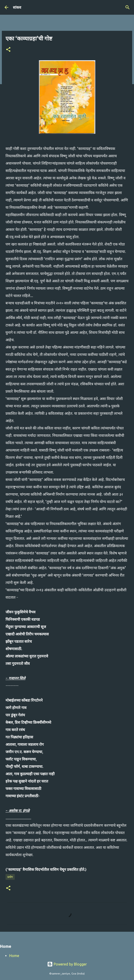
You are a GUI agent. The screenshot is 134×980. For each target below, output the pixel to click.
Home (14, 956)
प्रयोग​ (10, 877)
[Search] (128, 7)
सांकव (17, 7)
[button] (8, 50)
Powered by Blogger (67, 964)
